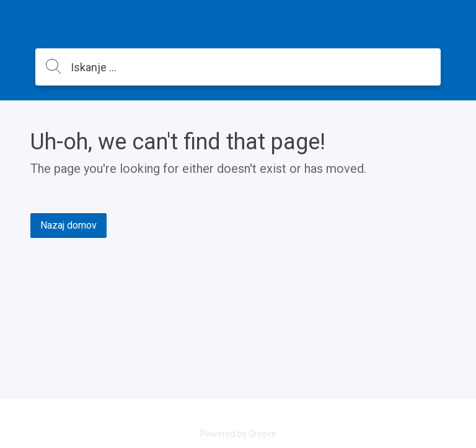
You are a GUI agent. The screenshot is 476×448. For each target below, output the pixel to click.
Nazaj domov (68, 225)
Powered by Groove (238, 434)
